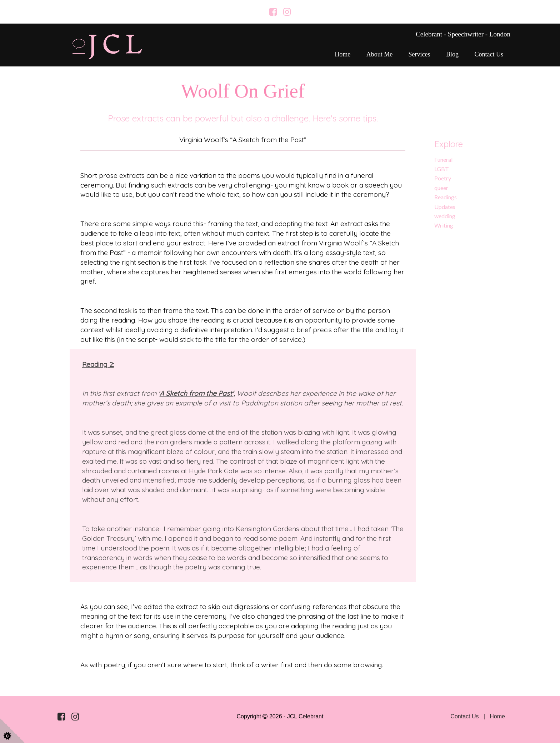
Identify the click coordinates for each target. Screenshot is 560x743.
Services (419, 54)
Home (342, 54)
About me (380, 54)
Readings (446, 197)
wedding (445, 216)
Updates (445, 207)
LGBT (442, 169)
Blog (452, 54)
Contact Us (489, 54)
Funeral (443, 159)
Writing (444, 225)
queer (441, 188)
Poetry (443, 178)
